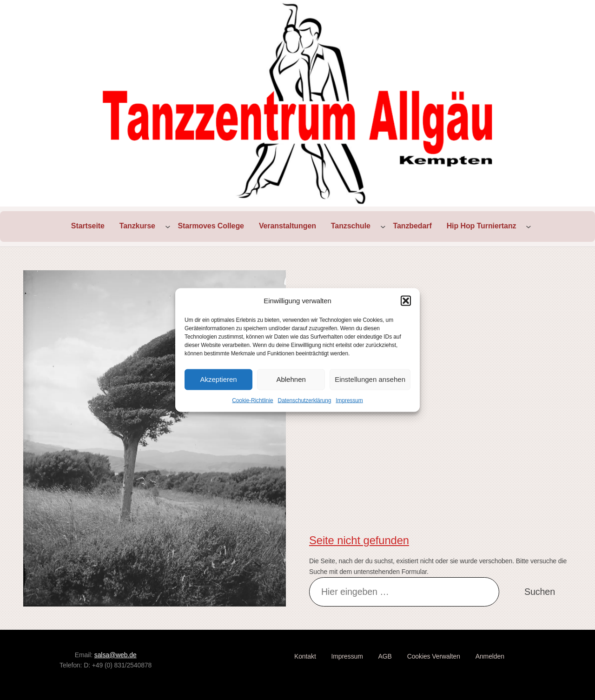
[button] (406, 300)
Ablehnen (291, 379)
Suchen (540, 592)
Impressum (349, 400)
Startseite (88, 226)
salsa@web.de (116, 655)
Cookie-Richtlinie (252, 400)
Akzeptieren (218, 379)
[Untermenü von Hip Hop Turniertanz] (529, 227)
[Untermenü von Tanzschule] (383, 227)
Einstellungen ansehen (370, 379)
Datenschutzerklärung (305, 400)
